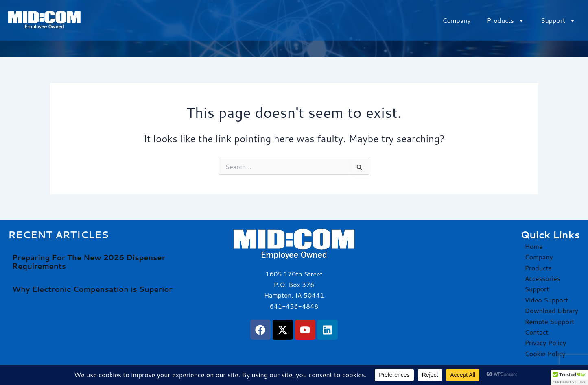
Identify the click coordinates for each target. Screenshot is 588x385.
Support (537, 289)
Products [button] (506, 20)
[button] (569, 377)
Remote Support (549, 321)
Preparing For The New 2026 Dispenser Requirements (89, 262)
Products (538, 268)
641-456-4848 (294, 306)
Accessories (542, 278)
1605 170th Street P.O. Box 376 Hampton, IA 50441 (294, 285)
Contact (536, 332)
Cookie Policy (545, 353)
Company (456, 20)
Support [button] (558, 20)
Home (533, 246)
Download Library (551, 310)
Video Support (546, 300)
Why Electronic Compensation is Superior (92, 289)
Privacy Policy (545, 343)
